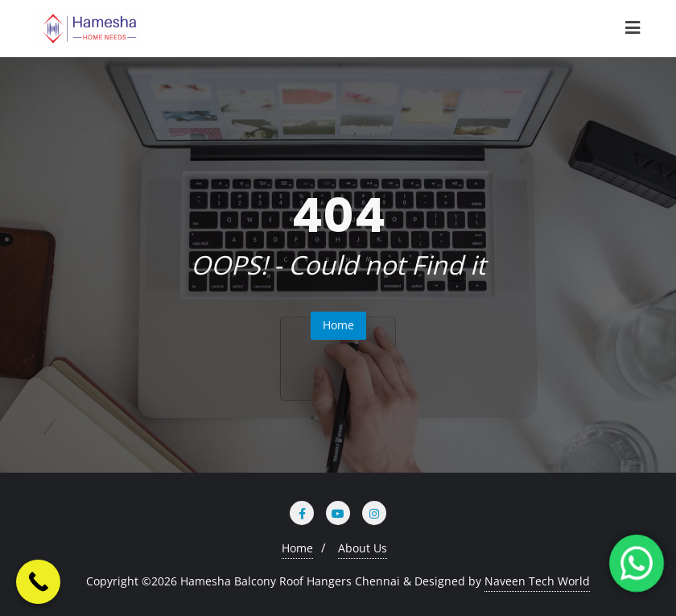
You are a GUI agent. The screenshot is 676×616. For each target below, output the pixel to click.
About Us (363, 548)
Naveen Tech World (537, 581)
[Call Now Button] (38, 582)
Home (338, 325)
